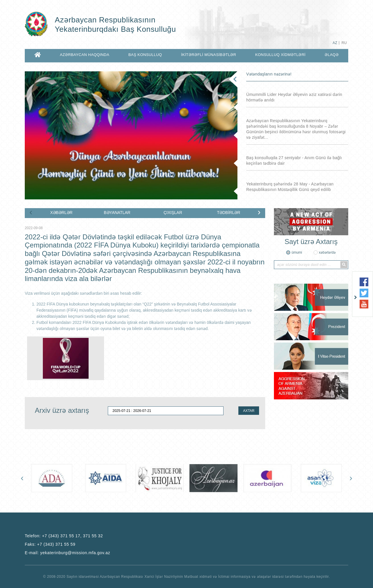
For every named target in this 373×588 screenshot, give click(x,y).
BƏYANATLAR (117, 213)
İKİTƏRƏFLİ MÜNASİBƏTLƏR (209, 55)
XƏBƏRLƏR (61, 213)
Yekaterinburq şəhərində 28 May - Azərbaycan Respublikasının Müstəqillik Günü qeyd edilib (290, 187)
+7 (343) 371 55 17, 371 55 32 (72, 536)
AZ (335, 43)
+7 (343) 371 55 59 (56, 544)
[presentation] (31, 212)
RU (344, 43)
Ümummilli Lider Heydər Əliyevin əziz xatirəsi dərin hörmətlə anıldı (294, 97)
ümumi (297, 252)
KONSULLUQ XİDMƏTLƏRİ (280, 55)
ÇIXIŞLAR (173, 213)
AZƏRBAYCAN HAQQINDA (85, 55)
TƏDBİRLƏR (228, 213)
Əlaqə (332, 55)
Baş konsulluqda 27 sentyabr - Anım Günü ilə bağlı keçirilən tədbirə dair (294, 160)
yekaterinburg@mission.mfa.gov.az (75, 553)
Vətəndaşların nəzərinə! (269, 74)
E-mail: (67, 553)
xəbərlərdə (327, 252)
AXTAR (249, 411)
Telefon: (64, 536)
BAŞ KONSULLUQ (145, 55)
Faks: (50, 544)
